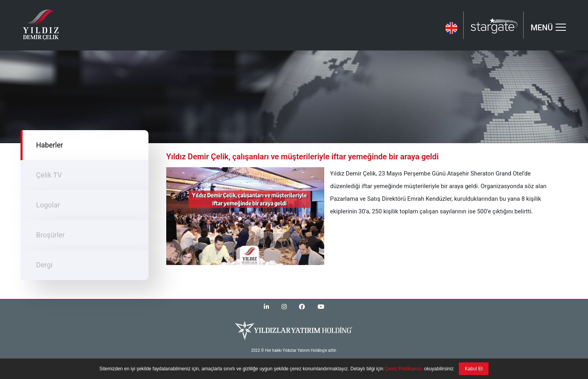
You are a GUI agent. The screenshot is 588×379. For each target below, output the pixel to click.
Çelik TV (49, 175)
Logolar (48, 205)
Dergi (44, 265)
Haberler (49, 145)
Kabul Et (474, 369)
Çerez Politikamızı (403, 369)
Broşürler (50, 235)
